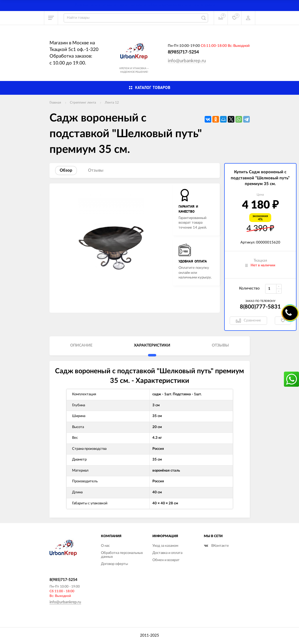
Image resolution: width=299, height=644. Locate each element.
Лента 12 (112, 102)
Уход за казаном (165, 546)
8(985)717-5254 (183, 52)
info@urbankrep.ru (187, 61)
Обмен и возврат (166, 560)
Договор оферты (114, 564)
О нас (105, 546)
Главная (55, 102)
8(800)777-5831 (260, 307)
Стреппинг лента (83, 102)
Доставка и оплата (167, 553)
